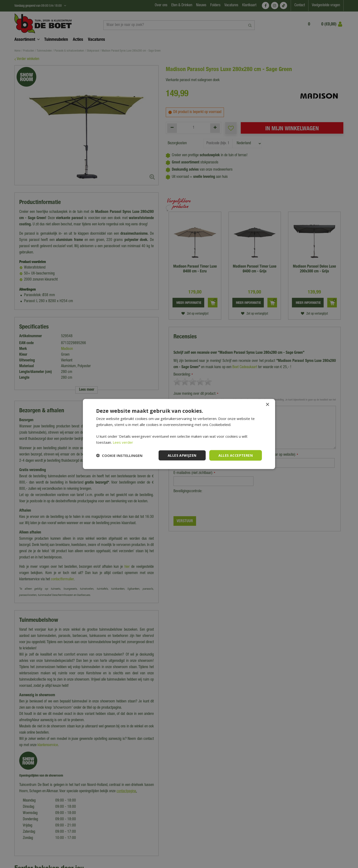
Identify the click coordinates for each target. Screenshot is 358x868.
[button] (119, 455)
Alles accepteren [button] (236, 455)
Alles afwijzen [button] (182, 455)
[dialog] (179, 434)
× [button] (267, 404)
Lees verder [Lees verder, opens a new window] (123, 442)
